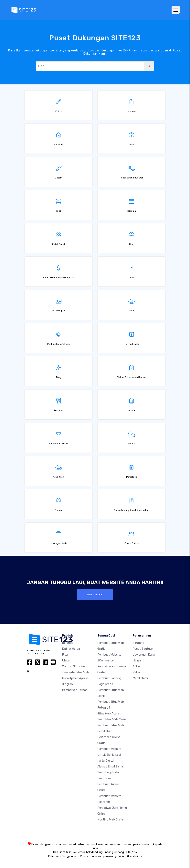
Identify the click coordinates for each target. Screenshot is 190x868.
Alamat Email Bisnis (111, 766)
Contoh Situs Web (74, 666)
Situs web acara (108, 713)
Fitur (65, 655)
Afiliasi (137, 666)
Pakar (136, 672)
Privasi (84, 856)
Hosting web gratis (111, 820)
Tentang (138, 643)
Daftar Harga (71, 649)
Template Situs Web (75, 672)
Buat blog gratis (108, 772)
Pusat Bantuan (143, 649)
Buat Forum (105, 778)
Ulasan (67, 660)
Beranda (68, 643)
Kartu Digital (106, 761)
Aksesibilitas (134, 856)
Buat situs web (95, 595)
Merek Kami (140, 678)
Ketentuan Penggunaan (63, 856)
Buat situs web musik (112, 719)
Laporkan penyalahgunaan (107, 856)
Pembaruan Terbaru (75, 690)
